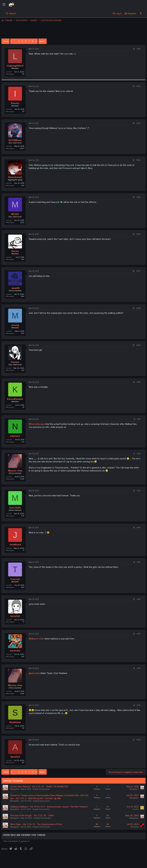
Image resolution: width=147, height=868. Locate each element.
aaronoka (15, 651)
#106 (138, 234)
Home (92, 858)
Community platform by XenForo (122, 862)
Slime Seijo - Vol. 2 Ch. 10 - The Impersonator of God (36, 824)
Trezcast (15, 579)
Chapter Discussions (41, 789)
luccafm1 (15, 616)
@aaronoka (34, 673)
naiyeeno (15, 436)
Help (84, 858)
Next (41, 41)
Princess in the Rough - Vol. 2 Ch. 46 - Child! (32, 815)
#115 (139, 562)
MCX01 (15, 214)
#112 (139, 454)
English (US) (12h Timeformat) (16, 858)
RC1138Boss (15, 140)
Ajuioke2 (15, 757)
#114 (139, 528)
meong (15, 325)
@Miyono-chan (36, 639)
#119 (139, 705)
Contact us (39, 858)
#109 (138, 345)
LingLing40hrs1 (15, 66)
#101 (139, 49)
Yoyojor (15, 362)
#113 (139, 491)
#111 (139, 419)
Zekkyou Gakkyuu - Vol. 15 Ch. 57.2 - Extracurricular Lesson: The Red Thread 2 (49, 807)
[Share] (134, 49)
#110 (139, 382)
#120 (139, 740)
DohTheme (118, 864)
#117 (139, 634)
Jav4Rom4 (15, 545)
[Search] (11, 13)
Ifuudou (15, 103)
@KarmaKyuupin (37, 424)
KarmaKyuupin (15, 399)
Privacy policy (72, 858)
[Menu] (4, 5)
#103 (138, 123)
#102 (139, 86)
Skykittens (15, 722)
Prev (6, 41)
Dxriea (15, 251)
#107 (138, 271)
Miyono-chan (15, 471)
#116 (139, 599)
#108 (138, 308)
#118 (139, 668)
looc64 (136, 809)
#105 (139, 197)
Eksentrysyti (15, 177)
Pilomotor (135, 827)
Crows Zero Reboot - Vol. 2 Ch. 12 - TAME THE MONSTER (39, 787)
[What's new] (141, 13)
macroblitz (15, 508)
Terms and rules (55, 858)
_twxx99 (15, 288)
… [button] (15, 41)
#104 (138, 160)
